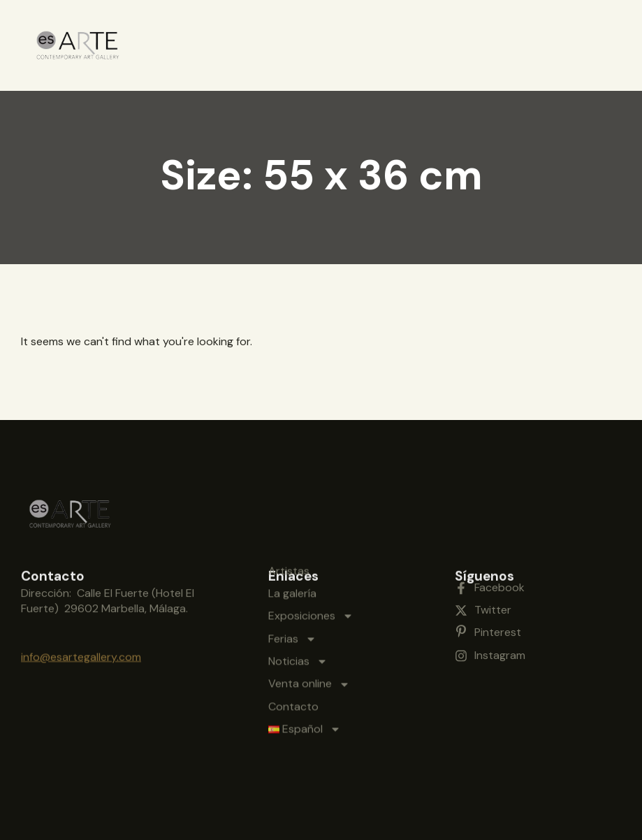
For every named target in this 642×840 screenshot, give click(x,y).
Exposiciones (311, 547)
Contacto (293, 638)
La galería (292, 524)
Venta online (309, 616)
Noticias (298, 593)
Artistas (289, 502)
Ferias (292, 570)
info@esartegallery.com (81, 647)
